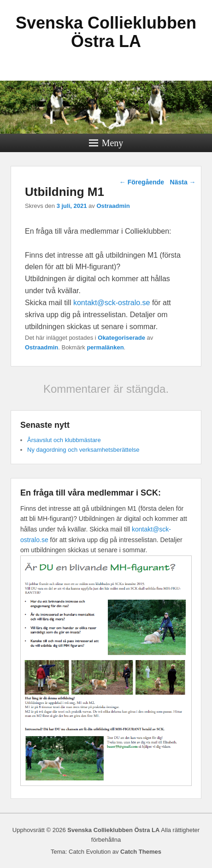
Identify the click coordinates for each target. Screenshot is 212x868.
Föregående (142, 182)
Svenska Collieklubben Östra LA (106, 32)
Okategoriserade (121, 338)
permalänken (105, 347)
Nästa (183, 182)
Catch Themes (141, 852)
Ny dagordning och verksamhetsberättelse (83, 450)
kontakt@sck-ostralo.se (112, 303)
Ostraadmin (113, 206)
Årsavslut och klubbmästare (64, 440)
